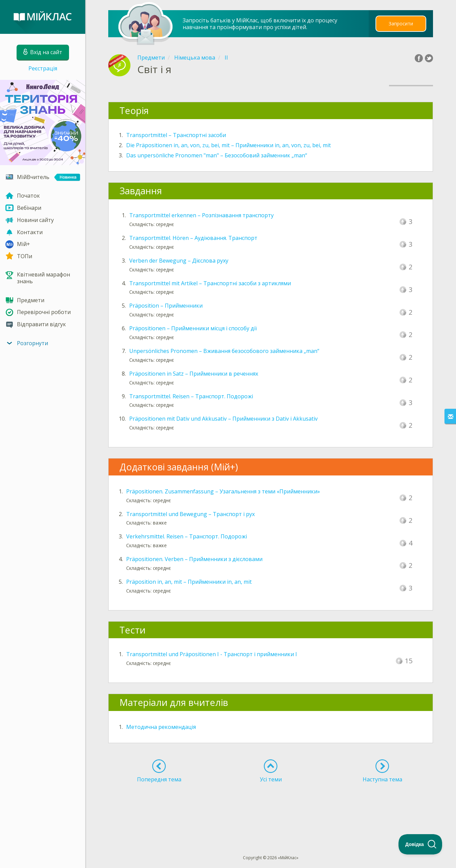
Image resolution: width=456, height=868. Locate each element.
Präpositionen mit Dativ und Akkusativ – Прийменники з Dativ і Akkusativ (223, 419)
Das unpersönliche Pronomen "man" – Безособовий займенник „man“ (217, 155)
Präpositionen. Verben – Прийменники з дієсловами (194, 559)
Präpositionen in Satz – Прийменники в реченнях (194, 374)
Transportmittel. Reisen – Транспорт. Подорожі (191, 396)
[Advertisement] (271, 806)
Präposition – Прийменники (166, 306)
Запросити (401, 24)
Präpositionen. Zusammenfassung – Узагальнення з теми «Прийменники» (223, 491)
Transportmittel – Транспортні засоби (176, 135)
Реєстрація (43, 68)
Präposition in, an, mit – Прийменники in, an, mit (189, 582)
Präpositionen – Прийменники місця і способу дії (193, 328)
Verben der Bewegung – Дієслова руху (179, 261)
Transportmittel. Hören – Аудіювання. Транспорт (193, 238)
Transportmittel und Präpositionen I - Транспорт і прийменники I (212, 654)
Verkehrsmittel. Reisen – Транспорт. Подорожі (187, 536)
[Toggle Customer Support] (420, 844)
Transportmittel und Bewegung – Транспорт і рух (190, 514)
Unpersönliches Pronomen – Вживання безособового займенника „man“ (224, 351)
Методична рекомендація (161, 727)
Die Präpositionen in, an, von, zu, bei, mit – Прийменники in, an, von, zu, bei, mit (229, 145)
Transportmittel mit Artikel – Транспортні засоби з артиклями (210, 283)
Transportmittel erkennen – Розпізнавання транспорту (201, 215)
